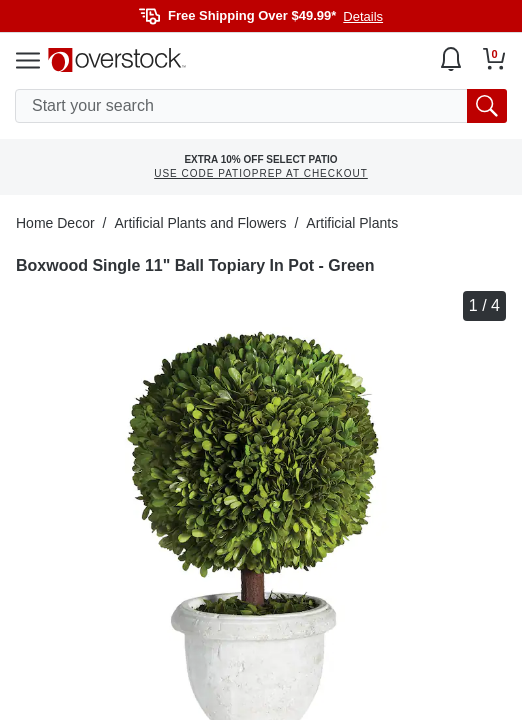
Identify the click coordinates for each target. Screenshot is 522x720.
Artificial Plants (352, 223)
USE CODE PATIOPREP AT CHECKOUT (261, 173)
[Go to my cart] (494, 59)
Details (363, 16)
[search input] (261, 106)
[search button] (487, 106)
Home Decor (55, 223)
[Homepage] (117, 60)
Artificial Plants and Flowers (200, 223)
